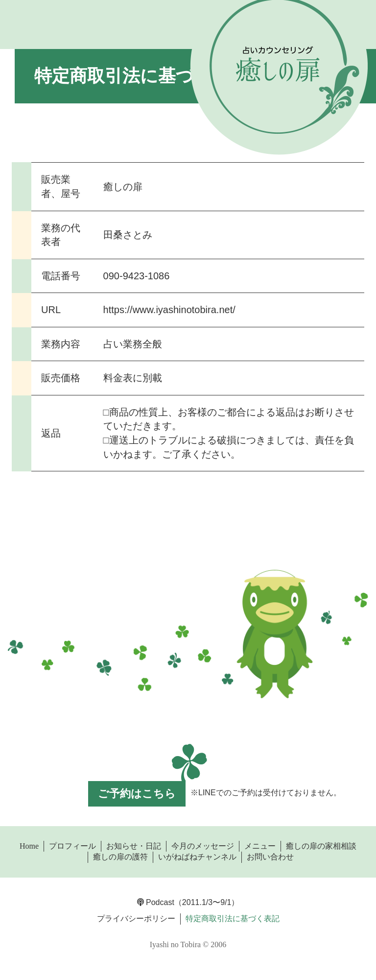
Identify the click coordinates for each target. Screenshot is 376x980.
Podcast (156, 902)
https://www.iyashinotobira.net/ (169, 310)
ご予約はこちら (137, 794)
